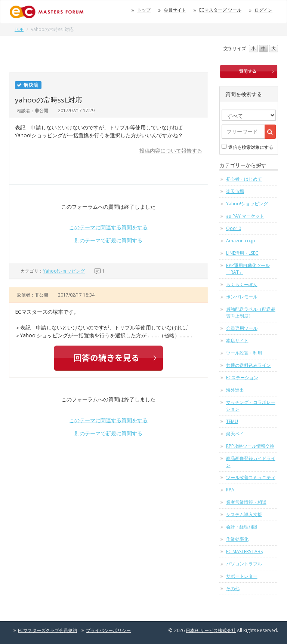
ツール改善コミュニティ (251, 477)
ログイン (263, 10)
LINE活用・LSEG (242, 253)
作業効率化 (237, 539)
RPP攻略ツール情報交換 (250, 446)
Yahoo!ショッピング (64, 271)
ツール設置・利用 (244, 353)
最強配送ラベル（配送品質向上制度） (251, 312)
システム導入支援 (244, 514)
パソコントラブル (244, 564)
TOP (19, 29)
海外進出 (235, 390)
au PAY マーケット (245, 216)
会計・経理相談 (242, 527)
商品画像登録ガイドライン (251, 462)
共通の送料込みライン (249, 365)
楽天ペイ (235, 434)
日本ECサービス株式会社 (211, 630)
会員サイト (175, 10)
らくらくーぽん (242, 284)
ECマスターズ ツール (220, 10)
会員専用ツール (242, 328)
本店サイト (237, 341)
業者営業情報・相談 (246, 502)
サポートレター (242, 576)
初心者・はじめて (244, 179)
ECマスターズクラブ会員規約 (47, 630)
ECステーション (242, 378)
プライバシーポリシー (108, 630)
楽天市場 (235, 191)
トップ (144, 10)
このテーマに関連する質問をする (108, 227)
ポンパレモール (242, 297)
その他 (233, 588)
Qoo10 (234, 228)
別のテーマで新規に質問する (108, 240)
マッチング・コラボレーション (251, 406)
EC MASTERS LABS (244, 551)
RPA (230, 490)
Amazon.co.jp (241, 241)
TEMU (232, 421)
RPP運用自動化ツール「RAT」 (248, 269)
